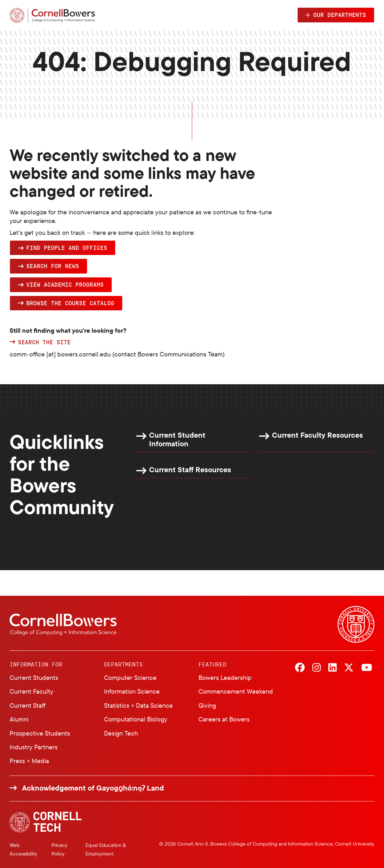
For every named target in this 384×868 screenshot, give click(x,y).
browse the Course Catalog (70, 303)
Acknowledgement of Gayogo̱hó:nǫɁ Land (93, 788)
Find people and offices (67, 248)
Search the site (44, 342)
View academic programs (65, 284)
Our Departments (340, 15)
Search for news (53, 266)
